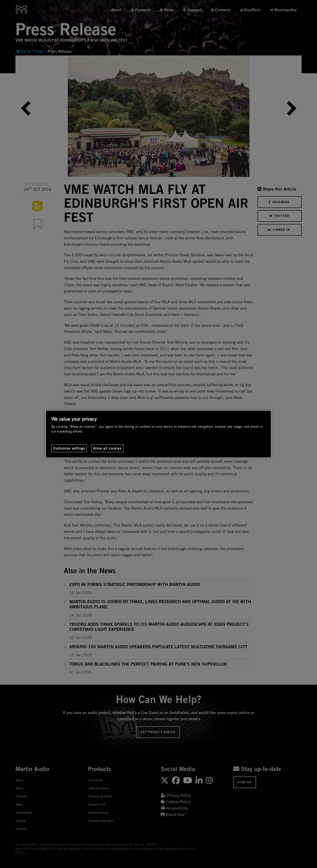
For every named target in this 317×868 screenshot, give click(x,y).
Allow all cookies (107, 448)
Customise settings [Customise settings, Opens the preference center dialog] (69, 448)
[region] (158, 434)
